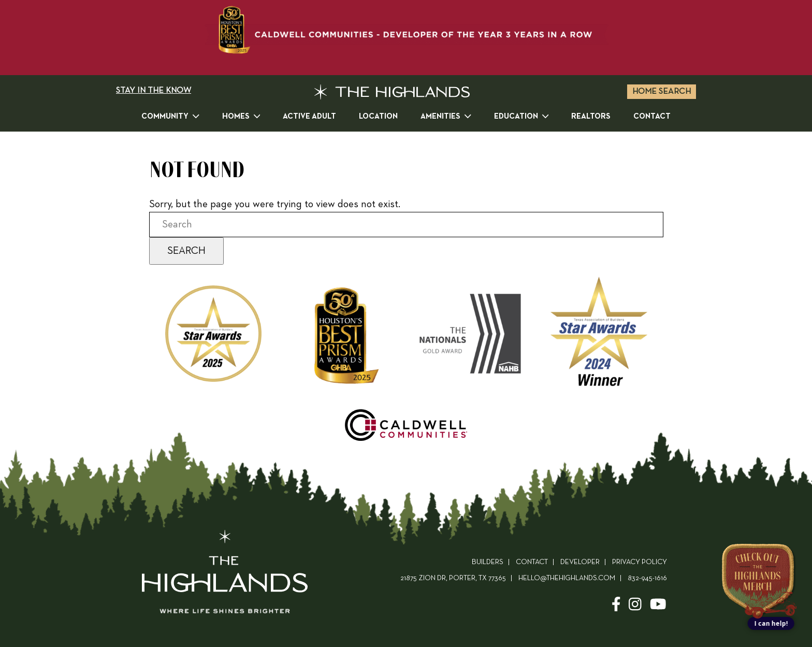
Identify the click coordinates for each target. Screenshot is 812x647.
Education (521, 116)
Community (170, 116)
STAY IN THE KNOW (154, 91)
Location (378, 116)
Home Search (662, 92)
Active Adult (309, 116)
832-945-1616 (647, 578)
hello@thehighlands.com (567, 578)
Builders (488, 562)
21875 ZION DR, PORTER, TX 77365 (453, 578)
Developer (580, 562)
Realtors (591, 116)
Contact (652, 116)
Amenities (446, 116)
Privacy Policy (640, 562)
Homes (241, 116)
